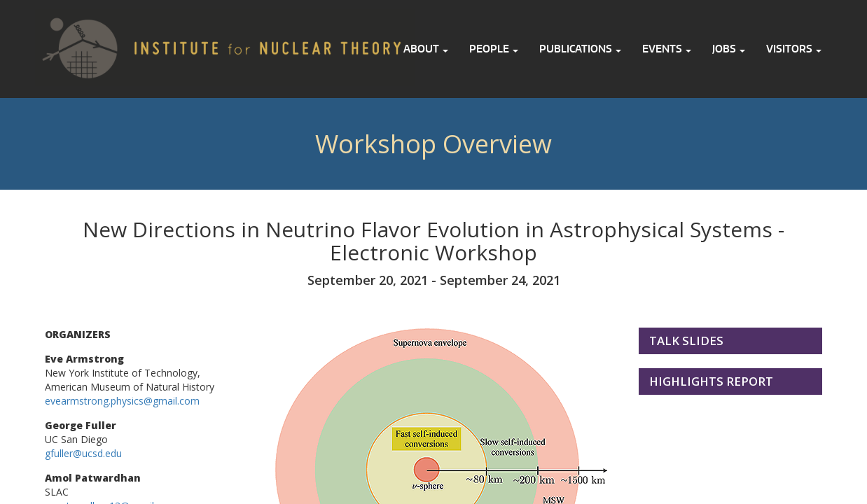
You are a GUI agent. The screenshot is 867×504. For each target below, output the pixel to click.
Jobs (729, 49)
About (426, 49)
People (494, 49)
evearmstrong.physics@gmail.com (122, 401)
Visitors (794, 49)
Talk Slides (686, 341)
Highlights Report (711, 381)
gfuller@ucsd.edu (83, 453)
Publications (580, 49)
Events (667, 49)
